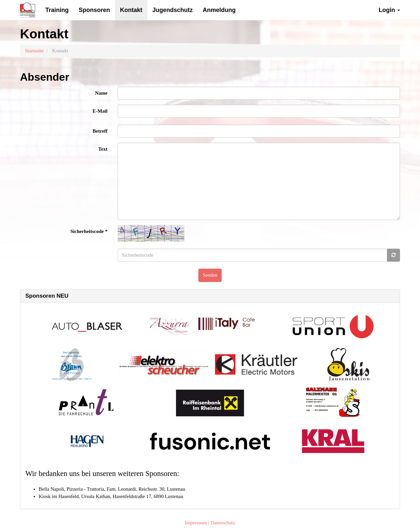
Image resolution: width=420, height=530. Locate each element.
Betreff (100, 131)
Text (103, 149)
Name (101, 93)
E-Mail (100, 111)
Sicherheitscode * (89, 231)
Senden (210, 275)
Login (389, 10)
